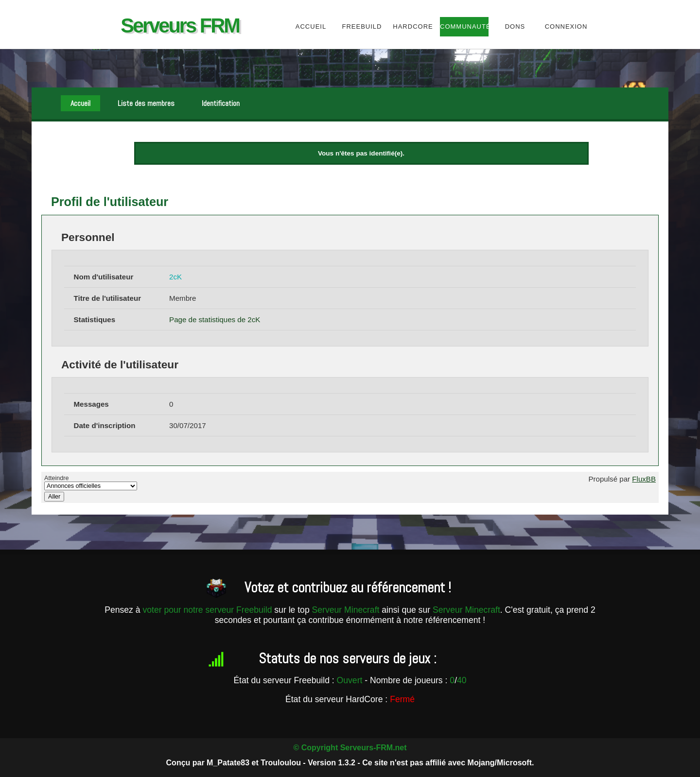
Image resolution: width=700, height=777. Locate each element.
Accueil (311, 26)
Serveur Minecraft (346, 610)
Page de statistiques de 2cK (215, 319)
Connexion (566, 26)
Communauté (464, 26)
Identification (221, 103)
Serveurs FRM (180, 26)
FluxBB (644, 479)
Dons (515, 26)
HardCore (413, 26)
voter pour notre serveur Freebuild (208, 610)
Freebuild (362, 26)
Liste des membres (146, 103)
